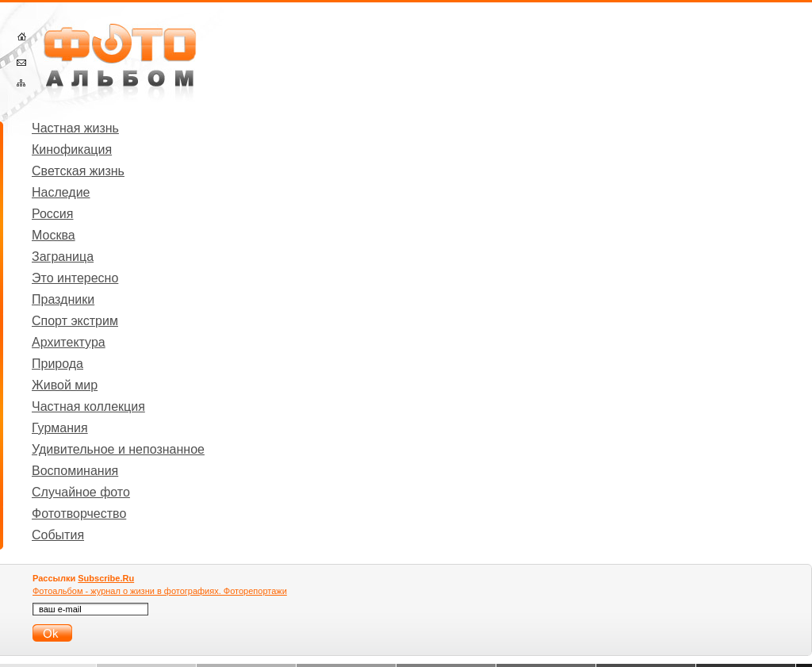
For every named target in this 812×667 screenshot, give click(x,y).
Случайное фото (81, 492)
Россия (52, 214)
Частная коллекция (88, 406)
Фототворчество (79, 514)
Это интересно (75, 278)
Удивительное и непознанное (118, 449)
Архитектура (69, 342)
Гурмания (60, 428)
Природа (57, 364)
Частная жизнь (75, 128)
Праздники (63, 299)
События (58, 535)
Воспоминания (75, 471)
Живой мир (65, 385)
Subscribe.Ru (106, 578)
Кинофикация (72, 149)
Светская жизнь (78, 171)
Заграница (63, 257)
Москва (54, 235)
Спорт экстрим (75, 321)
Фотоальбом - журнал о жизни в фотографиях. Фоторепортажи (160, 591)
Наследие (61, 192)
